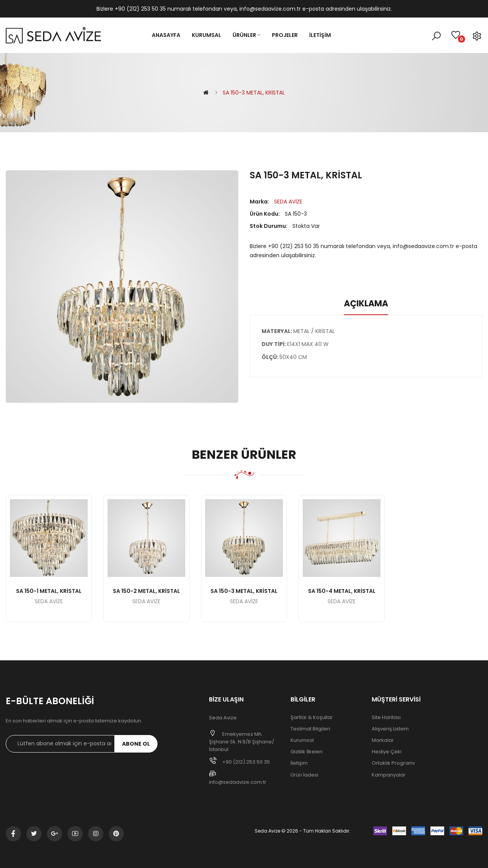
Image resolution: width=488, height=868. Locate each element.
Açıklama (366, 304)
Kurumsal (302, 740)
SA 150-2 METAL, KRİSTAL (146, 591)
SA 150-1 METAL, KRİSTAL (49, 591)
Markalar (383, 740)
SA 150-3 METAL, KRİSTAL (254, 93)
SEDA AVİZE (288, 202)
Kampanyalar (389, 775)
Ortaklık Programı (393, 763)
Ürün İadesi (304, 775)
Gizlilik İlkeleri (307, 752)
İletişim (299, 763)
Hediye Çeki (387, 752)
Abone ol (136, 744)
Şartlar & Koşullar (312, 717)
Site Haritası (386, 717)
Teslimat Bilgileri (310, 729)
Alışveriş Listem (390, 729)
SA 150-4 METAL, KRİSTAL (342, 591)
